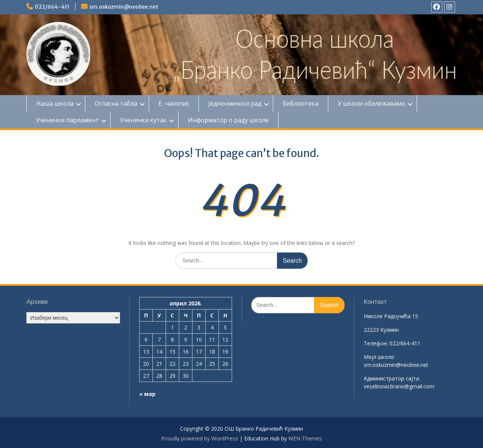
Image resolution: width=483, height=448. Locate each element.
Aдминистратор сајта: (392, 378)
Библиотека (301, 103)
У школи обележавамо (371, 103)
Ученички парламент (67, 120)
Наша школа (55, 103)
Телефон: (376, 343)
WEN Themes (305, 438)
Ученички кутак (143, 120)
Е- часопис (174, 103)
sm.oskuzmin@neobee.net (124, 7)
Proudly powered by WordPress (200, 438)
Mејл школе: (379, 357)
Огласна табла (116, 103)
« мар (147, 394)
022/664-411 (52, 7)
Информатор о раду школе (228, 120)
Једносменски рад (235, 103)
